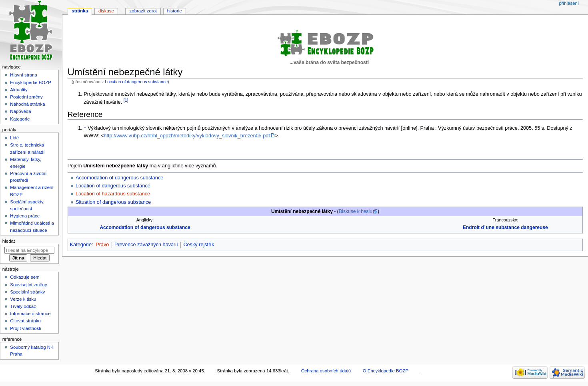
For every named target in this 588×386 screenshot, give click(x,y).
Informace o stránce (30, 314)
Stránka (80, 11)
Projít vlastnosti (26, 328)
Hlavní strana (23, 75)
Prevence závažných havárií (146, 245)
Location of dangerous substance (136, 82)
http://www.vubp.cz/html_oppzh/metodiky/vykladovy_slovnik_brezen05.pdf (187, 136)
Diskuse (106, 11)
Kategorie (81, 245)
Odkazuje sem (25, 277)
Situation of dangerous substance (113, 202)
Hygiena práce (25, 216)
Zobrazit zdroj (143, 11)
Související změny (28, 285)
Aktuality (19, 90)
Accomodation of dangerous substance (119, 178)
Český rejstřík (199, 245)
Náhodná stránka (27, 104)
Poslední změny (26, 97)
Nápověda (20, 111)
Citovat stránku (25, 321)
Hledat (9, 241)
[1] (126, 100)
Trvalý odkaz (23, 306)
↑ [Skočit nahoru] (85, 128)
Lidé (14, 138)
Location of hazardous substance (113, 194)
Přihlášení (569, 3)
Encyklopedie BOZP (31, 82)
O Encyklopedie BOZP (386, 371)
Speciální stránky (27, 292)
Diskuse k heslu (356, 211)
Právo (102, 245)
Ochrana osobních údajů (326, 371)
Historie (175, 11)
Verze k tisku (23, 299)
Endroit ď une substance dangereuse (505, 227)
